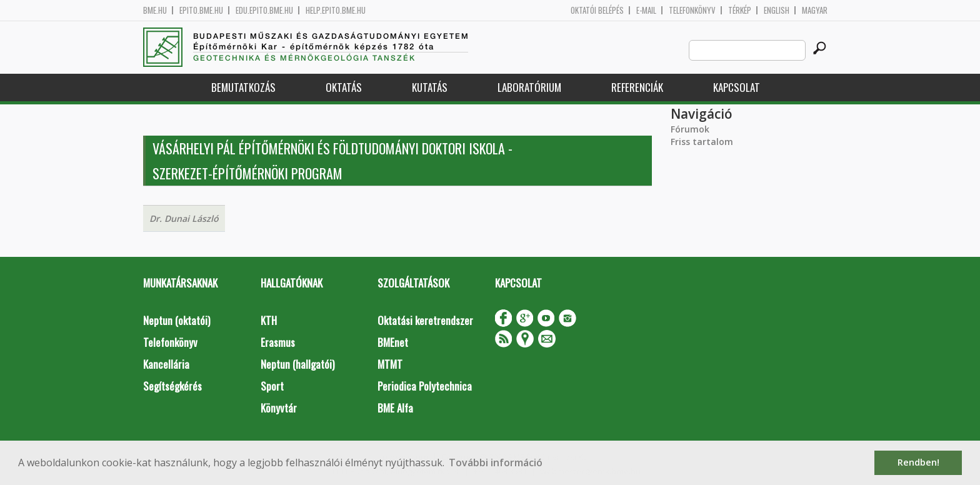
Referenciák (637, 87)
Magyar (815, 10)
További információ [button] (496, 462)
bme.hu (155, 10)
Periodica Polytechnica (425, 386)
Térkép (740, 10)
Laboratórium (529, 87)
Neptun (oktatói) (177, 320)
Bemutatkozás (243, 87)
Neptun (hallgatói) (297, 364)
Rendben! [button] (918, 462)
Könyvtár (279, 408)
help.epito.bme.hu (336, 10)
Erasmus (278, 342)
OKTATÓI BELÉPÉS (597, 10)
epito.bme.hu (201, 10)
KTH (269, 320)
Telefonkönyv (692, 10)
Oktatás (344, 87)
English (777, 10)
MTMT (390, 364)
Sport (272, 386)
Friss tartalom (702, 142)
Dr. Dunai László (184, 218)
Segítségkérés (172, 386)
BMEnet (393, 342)
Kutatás (430, 87)
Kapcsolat (737, 87)
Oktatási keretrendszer (425, 320)
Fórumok (690, 129)
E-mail (646, 10)
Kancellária (166, 364)
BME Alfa (395, 408)
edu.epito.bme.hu (264, 10)
